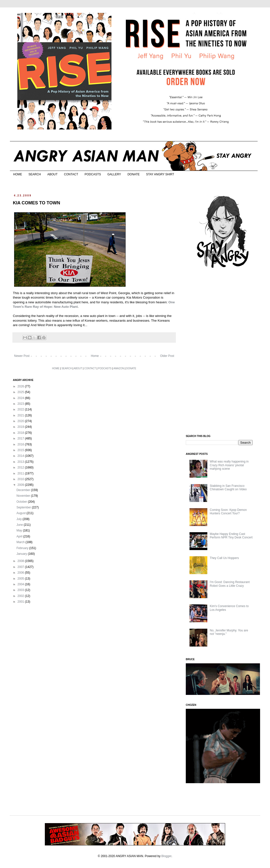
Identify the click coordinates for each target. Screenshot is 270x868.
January (22, 554)
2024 (21, 398)
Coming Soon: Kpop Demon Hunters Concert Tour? (228, 512)
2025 (21, 392)
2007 (21, 567)
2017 (21, 438)
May (20, 530)
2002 (21, 596)
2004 (21, 584)
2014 (21, 456)
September (24, 507)
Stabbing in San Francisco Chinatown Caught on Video (228, 488)
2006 (21, 573)
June (20, 525)
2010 (21, 479)
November (24, 496)
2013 (21, 462)
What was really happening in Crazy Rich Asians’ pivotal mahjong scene (229, 465)
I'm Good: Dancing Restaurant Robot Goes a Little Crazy (230, 584)
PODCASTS (93, 174)
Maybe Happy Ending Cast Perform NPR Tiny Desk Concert (231, 536)
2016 (21, 444)
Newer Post (22, 356)
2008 (21, 561)
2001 (21, 602)
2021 (21, 415)
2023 (21, 404)
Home (95, 356)
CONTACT (71, 174)
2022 (21, 409)
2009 (21, 485)
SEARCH (35, 174)
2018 (21, 433)
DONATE (134, 174)
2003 (21, 590)
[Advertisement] (223, 352)
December (24, 490)
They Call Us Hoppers (224, 558)
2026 (21, 386)
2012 (21, 467)
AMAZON (119, 368)
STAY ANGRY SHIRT (160, 174)
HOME (18, 174)
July (19, 519)
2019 (21, 427)
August (21, 513)
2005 (21, 579)
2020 (21, 421)
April (20, 536)
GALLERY (114, 174)
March (21, 542)
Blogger (166, 856)
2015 (21, 450)
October (22, 502)
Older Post (167, 356)
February (23, 548)
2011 (21, 473)
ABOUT (52, 174)
